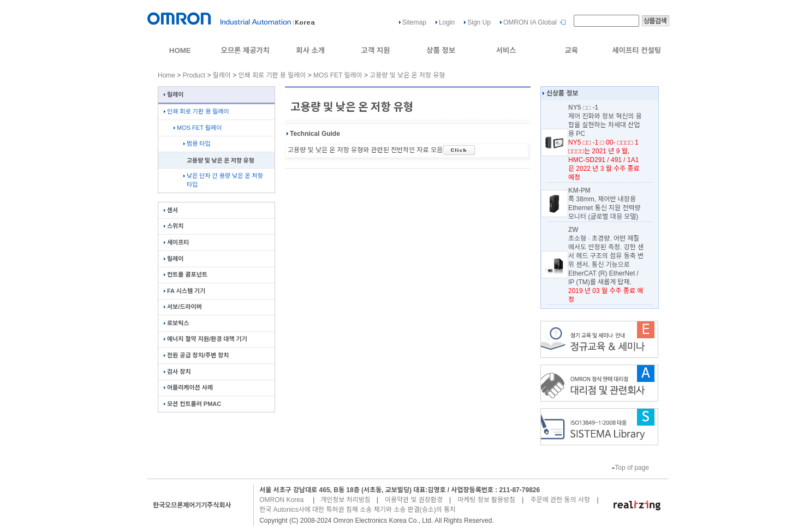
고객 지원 (376, 50)
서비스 (506, 50)
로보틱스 (176, 323)
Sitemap (414, 22)
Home (166, 75)
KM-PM (579, 190)
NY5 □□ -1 (583, 107)
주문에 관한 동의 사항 (560, 500)
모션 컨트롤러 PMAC (192, 404)
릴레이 (222, 75)
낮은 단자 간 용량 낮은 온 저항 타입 (223, 180)
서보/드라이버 (183, 307)
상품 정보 (441, 50)
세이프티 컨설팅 (636, 50)
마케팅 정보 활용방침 (486, 500)
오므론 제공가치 (245, 50)
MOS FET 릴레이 (338, 75)
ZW (573, 230)
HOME (180, 50)
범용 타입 (197, 144)
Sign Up (479, 22)
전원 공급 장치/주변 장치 (196, 355)
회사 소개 (310, 50)
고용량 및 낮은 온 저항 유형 (407, 75)
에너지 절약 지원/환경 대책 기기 (206, 339)
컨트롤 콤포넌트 (186, 274)
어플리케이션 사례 (188, 387)
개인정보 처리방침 (346, 500)
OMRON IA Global (530, 22)
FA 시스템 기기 (184, 291)
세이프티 (176, 242)
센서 (171, 210)
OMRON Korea (281, 500)
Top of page (630, 468)
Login (447, 22)
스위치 (174, 226)
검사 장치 (177, 372)
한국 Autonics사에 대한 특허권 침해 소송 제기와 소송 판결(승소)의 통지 (358, 510)
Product (194, 75)
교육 (571, 50)
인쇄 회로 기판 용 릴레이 (272, 75)
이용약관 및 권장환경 (414, 500)
